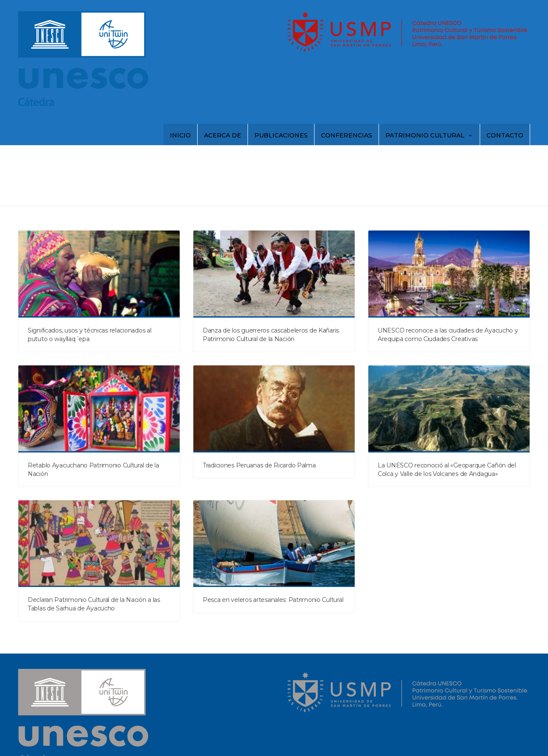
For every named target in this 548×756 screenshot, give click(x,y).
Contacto (505, 135)
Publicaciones (281, 135)
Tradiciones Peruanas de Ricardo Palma (259, 465)
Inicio (180, 135)
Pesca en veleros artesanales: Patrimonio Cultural (273, 600)
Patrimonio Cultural (429, 135)
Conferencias (347, 135)
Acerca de (223, 135)
